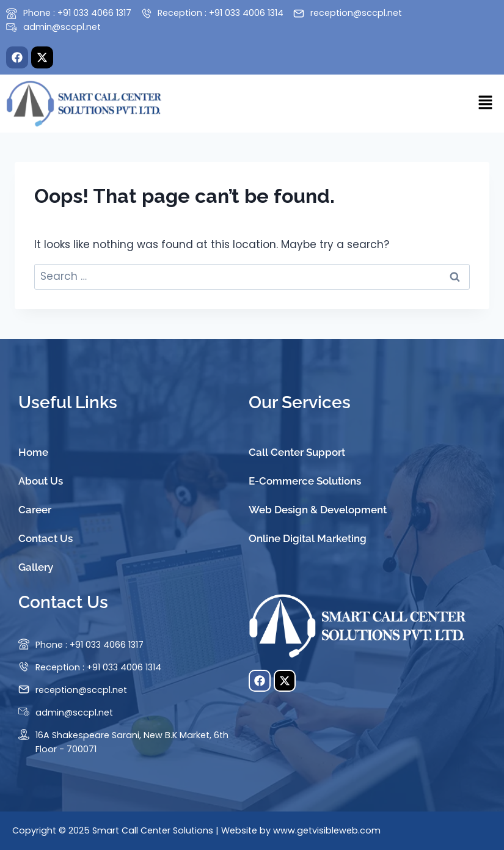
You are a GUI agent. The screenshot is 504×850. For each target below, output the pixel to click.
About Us (41, 481)
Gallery (36, 567)
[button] (486, 103)
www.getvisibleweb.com (327, 830)
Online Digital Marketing (308, 538)
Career (35, 510)
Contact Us (46, 538)
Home (33, 452)
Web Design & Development (318, 510)
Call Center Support (297, 452)
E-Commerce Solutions (305, 481)
